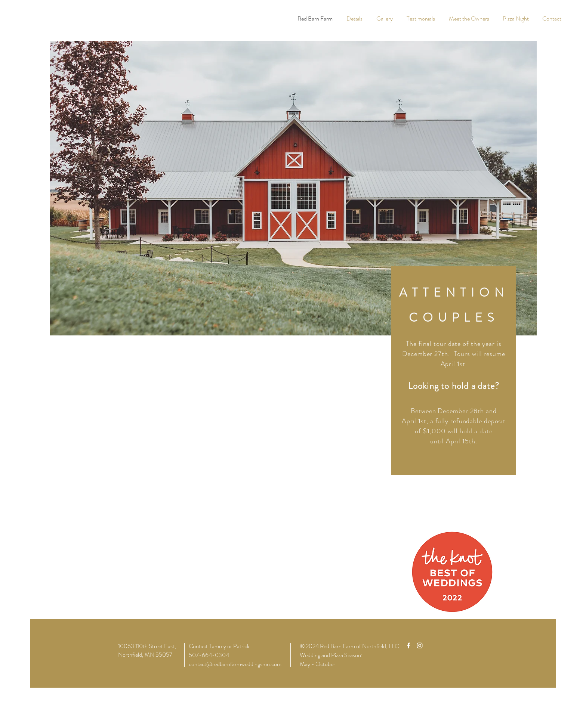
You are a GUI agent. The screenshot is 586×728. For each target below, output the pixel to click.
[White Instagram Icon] (420, 645)
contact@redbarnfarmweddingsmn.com (235, 664)
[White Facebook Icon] (408, 645)
